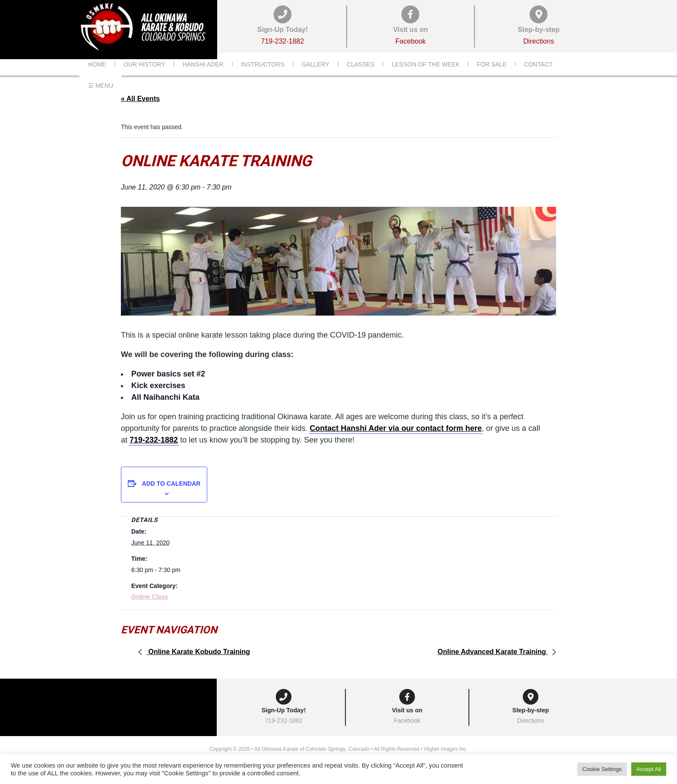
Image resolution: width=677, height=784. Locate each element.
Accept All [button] (649, 769)
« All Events (140, 112)
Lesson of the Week (425, 77)
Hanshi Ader (203, 77)
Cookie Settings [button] (602, 769)
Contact (539, 77)
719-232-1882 (154, 453)
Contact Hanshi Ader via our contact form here (395, 441)
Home (97, 77)
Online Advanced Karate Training (493, 665)
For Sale (492, 77)
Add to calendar (171, 496)
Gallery (316, 77)
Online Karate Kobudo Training (198, 665)
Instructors (263, 77)
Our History (144, 77)
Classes (361, 77)
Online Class (150, 610)
